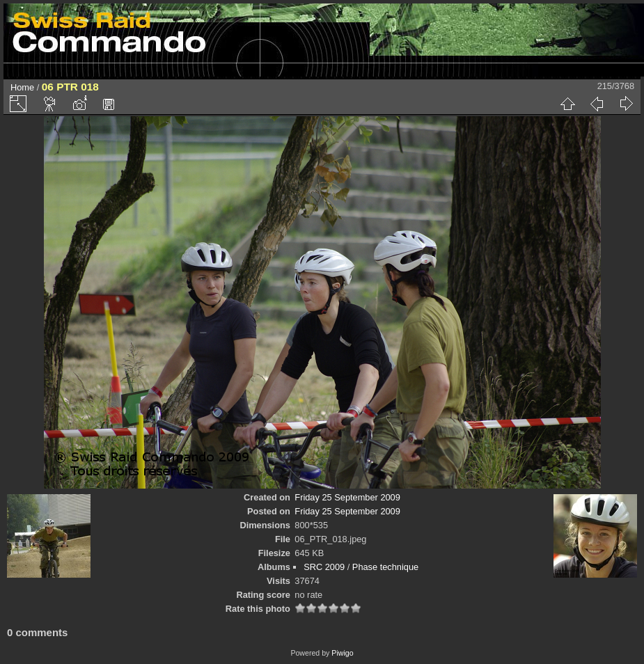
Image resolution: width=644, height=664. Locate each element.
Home (22, 87)
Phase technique (385, 567)
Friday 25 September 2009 (347, 497)
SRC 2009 (324, 567)
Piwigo (342, 653)
